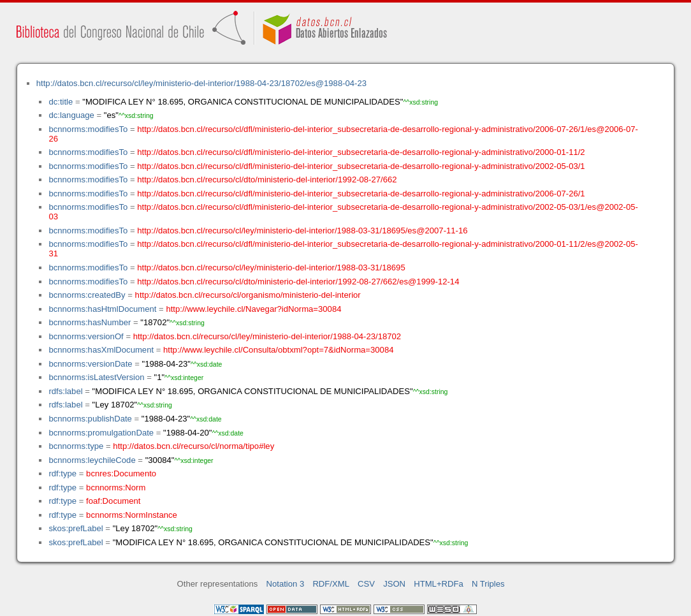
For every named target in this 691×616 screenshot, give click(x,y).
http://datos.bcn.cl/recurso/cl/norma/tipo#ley (193, 446)
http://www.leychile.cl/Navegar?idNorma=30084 (253, 309)
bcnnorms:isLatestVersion (96, 377)
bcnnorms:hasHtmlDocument (102, 309)
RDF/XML (331, 584)
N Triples (488, 584)
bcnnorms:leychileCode (92, 460)
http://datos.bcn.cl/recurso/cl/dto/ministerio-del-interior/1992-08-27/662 (267, 180)
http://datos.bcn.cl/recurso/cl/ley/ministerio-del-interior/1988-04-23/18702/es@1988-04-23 (201, 83)
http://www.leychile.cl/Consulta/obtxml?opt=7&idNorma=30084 (278, 350)
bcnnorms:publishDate (90, 419)
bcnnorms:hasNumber (90, 322)
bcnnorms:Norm (116, 488)
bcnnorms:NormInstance (132, 515)
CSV (366, 584)
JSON (394, 584)
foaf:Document (113, 501)
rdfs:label (65, 391)
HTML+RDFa (439, 584)
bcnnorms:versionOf (86, 336)
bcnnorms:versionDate (90, 364)
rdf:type (62, 473)
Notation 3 (286, 584)
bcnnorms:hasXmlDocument (101, 350)
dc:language (71, 115)
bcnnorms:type (76, 446)
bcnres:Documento (121, 473)
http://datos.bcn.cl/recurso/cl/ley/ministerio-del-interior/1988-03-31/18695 (271, 268)
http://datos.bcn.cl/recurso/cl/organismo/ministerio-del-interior (248, 295)
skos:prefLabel (76, 528)
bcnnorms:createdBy (87, 295)
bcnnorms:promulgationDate (101, 433)
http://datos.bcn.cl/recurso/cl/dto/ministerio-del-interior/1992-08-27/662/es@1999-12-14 (298, 282)
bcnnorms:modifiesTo (88, 129)
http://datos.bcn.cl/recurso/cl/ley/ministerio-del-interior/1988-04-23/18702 (267, 336)
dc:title (61, 102)
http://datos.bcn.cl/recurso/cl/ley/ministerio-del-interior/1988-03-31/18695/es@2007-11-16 (302, 231)
